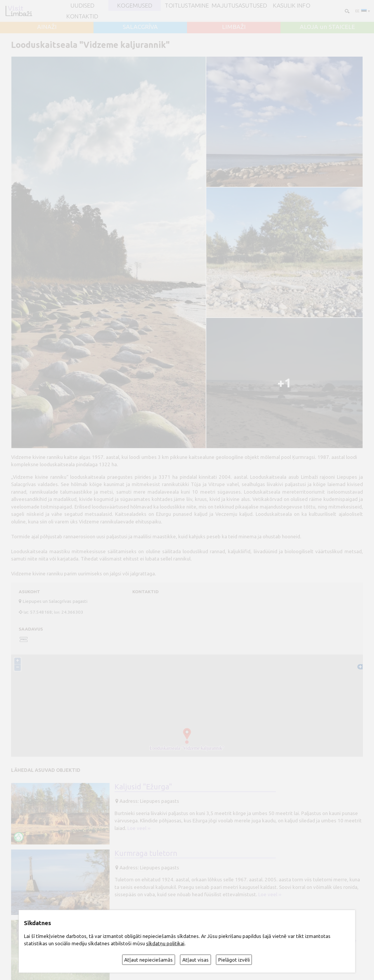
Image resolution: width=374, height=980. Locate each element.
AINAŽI (47, 27)
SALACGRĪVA (140, 27)
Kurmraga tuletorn (146, 853)
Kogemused (135, 6)
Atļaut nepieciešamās (148, 960)
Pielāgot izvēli (234, 960)
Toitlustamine (187, 6)
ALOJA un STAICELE (327, 27)
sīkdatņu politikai (165, 943)
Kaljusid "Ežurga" (143, 787)
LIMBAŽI (234, 27)
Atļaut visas (195, 960)
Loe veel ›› (139, 828)
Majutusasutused (239, 6)
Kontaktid (82, 16)
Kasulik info (292, 6)
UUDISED (82, 6)
